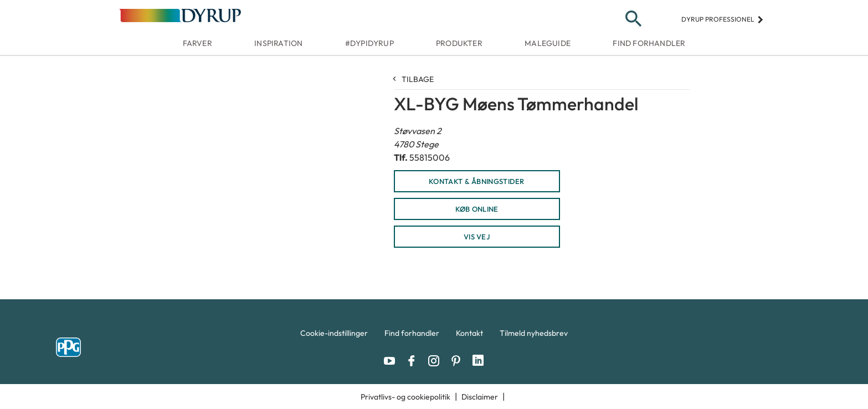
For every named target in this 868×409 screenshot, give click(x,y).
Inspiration (278, 43)
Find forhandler (649, 43)
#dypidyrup (369, 43)
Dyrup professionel (723, 19)
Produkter (459, 43)
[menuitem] (334, 336)
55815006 (430, 157)
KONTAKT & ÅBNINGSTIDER (477, 181)
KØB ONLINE (477, 209)
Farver (197, 43)
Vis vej (477, 237)
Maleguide (548, 43)
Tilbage (414, 79)
